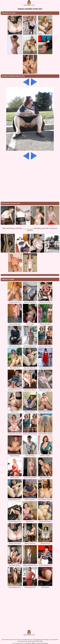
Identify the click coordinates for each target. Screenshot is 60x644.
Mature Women (27, 228)
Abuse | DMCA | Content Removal (37, 643)
